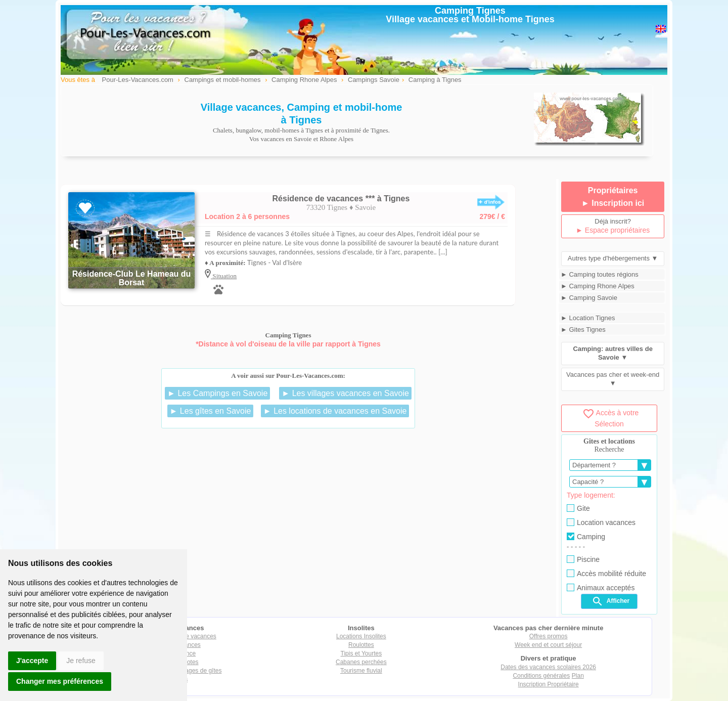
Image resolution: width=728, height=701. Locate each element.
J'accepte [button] (32, 661)
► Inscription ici (613, 203)
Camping (586, 537)
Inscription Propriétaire (549, 684)
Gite (578, 508)
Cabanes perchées (361, 662)
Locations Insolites (361, 636)
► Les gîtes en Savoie (211, 411)
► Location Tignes (588, 318)
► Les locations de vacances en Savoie (335, 411)
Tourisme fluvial (361, 671)
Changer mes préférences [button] (60, 681)
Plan (578, 676)
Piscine (583, 559)
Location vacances (601, 522)
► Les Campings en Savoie (217, 393)
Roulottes (361, 645)
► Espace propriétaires (613, 230)
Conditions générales (541, 676)
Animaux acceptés (601, 588)
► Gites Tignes (583, 330)
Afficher (610, 601)
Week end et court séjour (548, 645)
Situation (224, 276)
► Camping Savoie (589, 298)
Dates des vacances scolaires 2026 (548, 667)
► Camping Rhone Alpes (598, 286)
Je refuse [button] (81, 661)
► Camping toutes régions (600, 274)
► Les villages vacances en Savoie (345, 393)
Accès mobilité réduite (606, 574)
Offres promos (549, 636)
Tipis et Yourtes (361, 653)
